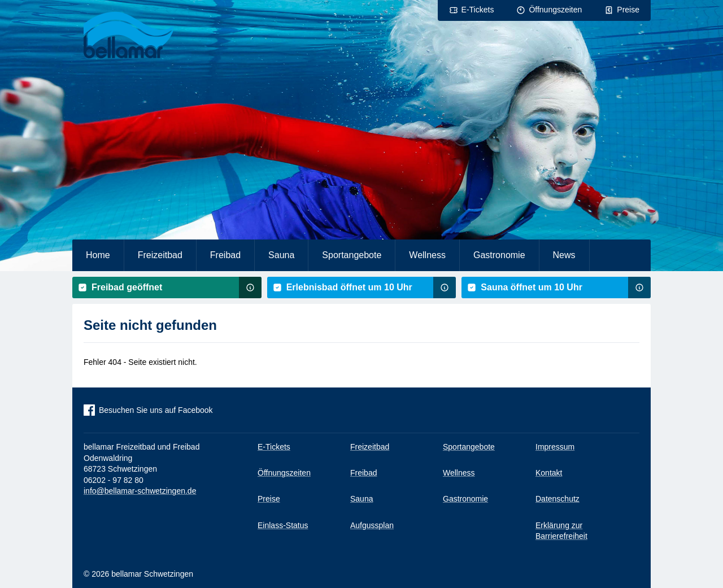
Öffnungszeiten (555, 10)
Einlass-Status (283, 525)
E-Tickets (478, 10)
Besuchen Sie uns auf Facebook (156, 410)
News (564, 255)
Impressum (555, 447)
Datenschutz (558, 499)
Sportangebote (352, 255)
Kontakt (549, 473)
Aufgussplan (372, 525)
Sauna (281, 255)
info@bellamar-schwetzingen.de (140, 491)
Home (98, 255)
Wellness (427, 255)
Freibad (225, 255)
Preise (628, 10)
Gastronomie (499, 255)
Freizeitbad (160, 255)
